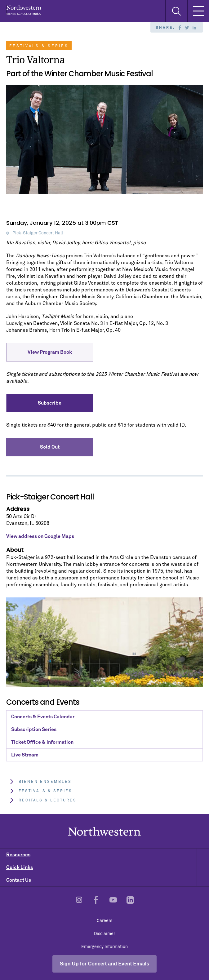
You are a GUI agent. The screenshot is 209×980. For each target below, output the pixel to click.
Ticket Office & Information (42, 742)
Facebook (180, 28)
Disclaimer (104, 934)
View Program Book (50, 352)
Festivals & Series (41, 791)
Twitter (187, 28)
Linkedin (194, 28)
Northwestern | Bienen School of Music (24, 10)
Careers (104, 921)
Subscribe (50, 403)
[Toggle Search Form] (176, 11)
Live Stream (25, 755)
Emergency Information (104, 947)
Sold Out (50, 447)
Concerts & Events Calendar (43, 717)
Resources (108, 855)
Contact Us (108, 880)
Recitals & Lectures (43, 800)
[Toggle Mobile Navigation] (198, 11)
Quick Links (108, 867)
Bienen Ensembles (40, 782)
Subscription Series (34, 729)
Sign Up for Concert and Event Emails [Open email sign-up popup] (104, 964)
